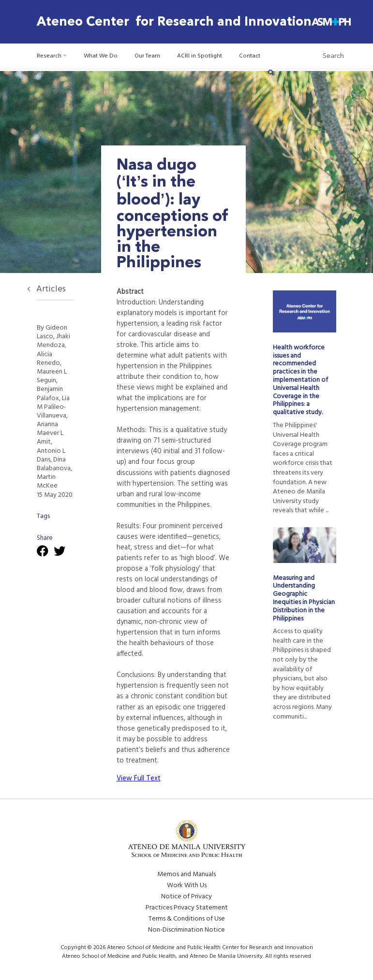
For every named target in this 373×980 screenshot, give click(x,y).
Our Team (147, 56)
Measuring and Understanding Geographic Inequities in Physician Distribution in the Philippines (304, 598)
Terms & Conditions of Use (187, 919)
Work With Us (187, 886)
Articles (51, 289)
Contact (250, 56)
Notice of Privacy (186, 897)
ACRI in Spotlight (200, 56)
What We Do (101, 56)
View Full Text (139, 778)
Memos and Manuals (186, 874)
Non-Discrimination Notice (186, 930)
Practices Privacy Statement (187, 908)
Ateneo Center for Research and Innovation (174, 22)
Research (52, 56)
